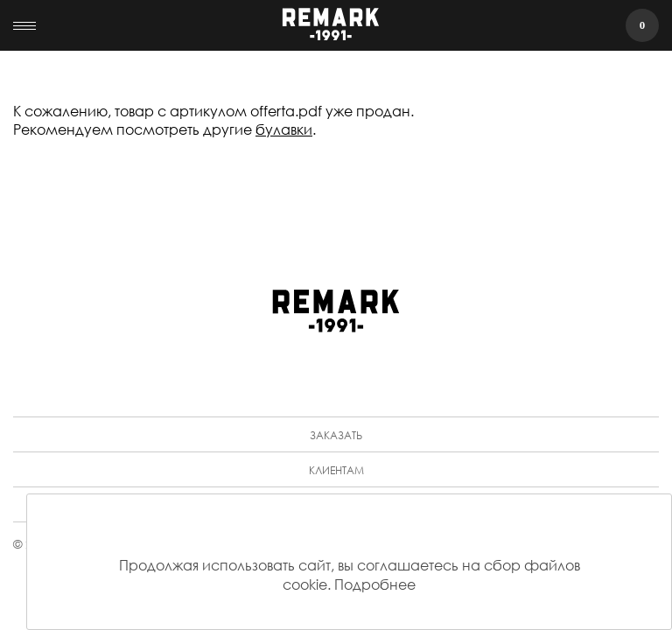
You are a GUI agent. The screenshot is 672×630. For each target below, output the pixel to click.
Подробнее (375, 584)
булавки (284, 129)
